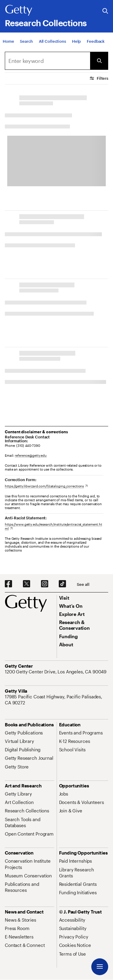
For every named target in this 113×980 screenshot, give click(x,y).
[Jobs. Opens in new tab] (64, 794)
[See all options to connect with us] (83, 584)
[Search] (26, 41)
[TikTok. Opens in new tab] (62, 584)
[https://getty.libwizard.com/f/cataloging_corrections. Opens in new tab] (46, 486)
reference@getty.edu (31, 455)
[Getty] (19, 11)
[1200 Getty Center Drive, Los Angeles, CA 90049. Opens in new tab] (56, 672)
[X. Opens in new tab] (27, 584)
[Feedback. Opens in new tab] (96, 41)
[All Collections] (52, 41)
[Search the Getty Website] (105, 11)
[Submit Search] (99, 61)
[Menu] (100, 967)
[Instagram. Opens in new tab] (45, 584)
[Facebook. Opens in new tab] (8, 584)
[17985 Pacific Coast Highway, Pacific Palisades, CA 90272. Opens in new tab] (56, 700)
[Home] (8, 41)
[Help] (76, 41)
